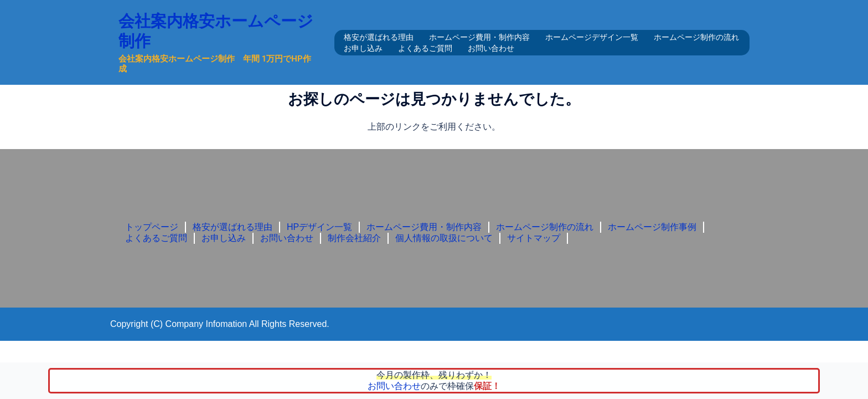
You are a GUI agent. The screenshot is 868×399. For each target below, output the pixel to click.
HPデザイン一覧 (319, 227)
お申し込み (363, 48)
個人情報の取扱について (444, 238)
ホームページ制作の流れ (696, 37)
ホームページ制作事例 (652, 227)
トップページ (152, 227)
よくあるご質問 (425, 48)
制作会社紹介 (354, 238)
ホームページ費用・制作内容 (479, 37)
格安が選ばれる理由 (379, 37)
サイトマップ (534, 238)
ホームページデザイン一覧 (592, 37)
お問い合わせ (491, 48)
